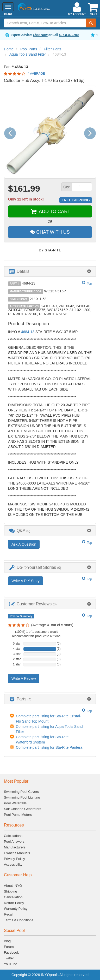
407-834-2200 (69, 35)
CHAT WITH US (50, 232)
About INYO (13, 886)
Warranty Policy (16, 909)
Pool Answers (14, 842)
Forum (9, 947)
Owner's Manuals (17, 853)
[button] (12, 132)
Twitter (9, 958)
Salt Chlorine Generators (23, 809)
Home (9, 49)
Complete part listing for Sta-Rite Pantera (49, 747)
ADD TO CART (50, 211)
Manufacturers (15, 847)
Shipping (11, 891)
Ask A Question (24, 544)
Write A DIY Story (26, 581)
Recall (9, 914)
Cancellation (13, 897)
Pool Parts (29, 49)
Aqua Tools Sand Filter (28, 54)
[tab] (50, 271)
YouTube (11, 964)
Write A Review (24, 678)
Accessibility (13, 864)
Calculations (13, 836)
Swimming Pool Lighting (22, 797)
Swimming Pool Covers (21, 792)
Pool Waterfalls (15, 803)
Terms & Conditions (19, 920)
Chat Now (40, 35)
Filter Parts (53, 49)
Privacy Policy (14, 859)
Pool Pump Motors (18, 815)
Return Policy (14, 903)
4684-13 (28, 332)
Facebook (11, 952)
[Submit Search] (91, 23)
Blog (7, 941)
